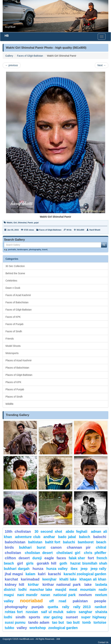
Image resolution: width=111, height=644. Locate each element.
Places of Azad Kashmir (19, 360)
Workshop (38, 628)
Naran (45, 595)
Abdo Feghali (77, 531)
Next (102, 65)
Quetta (53, 607)
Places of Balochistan (17, 368)
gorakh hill (47, 563)
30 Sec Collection (15, 266)
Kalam (30, 574)
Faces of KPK (13, 317)
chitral (101, 547)
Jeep (84, 569)
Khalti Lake (68, 579)
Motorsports (12, 353)
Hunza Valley (57, 569)
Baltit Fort (53, 542)
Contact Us (103, 642)
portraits (12, 249)
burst (41, 547)
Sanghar (85, 612)
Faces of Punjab (14, 324)
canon (56, 547)
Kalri (42, 574)
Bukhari (25, 547)
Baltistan (35, 542)
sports (34, 617)
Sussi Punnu (15, 622)
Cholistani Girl (68, 553)
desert (24, 558)
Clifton (10, 558)
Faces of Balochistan (17, 302)
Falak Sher (77, 558)
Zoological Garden (63, 628)
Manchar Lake (41, 590)
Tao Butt (73, 622)
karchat (11, 579)
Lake (88, 584)
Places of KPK (13, 382)
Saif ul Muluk (52, 612)
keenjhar (49, 579)
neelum (85, 595)
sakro (71, 612)
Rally (66, 607)
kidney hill (14, 584)
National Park (65, 595)
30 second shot (48, 531)
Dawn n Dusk (13, 288)
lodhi (23, 590)
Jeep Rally (98, 569)
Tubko (9, 628)
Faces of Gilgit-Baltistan (30, 56)
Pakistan (80, 601)
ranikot (100, 607)
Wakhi (10, 223)
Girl (15, 223)
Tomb (87, 622)
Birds (9, 547)
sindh (21, 617)
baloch (85, 537)
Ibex (74, 569)
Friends (10, 339)
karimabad (30, 579)
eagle (49, 558)
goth (63, 563)
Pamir (30, 223)
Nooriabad (31, 601)
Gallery (9, 56)
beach (101, 542)
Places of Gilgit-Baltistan (19, 375)
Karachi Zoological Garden (85, 574)
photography (35, 249)
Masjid (61, 590)
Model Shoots (13, 346)
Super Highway (94, 617)
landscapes (23, 249)
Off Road (58, 601)
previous (12, 65)
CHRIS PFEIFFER (95, 553)
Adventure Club (28, 537)
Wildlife (9, 404)
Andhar (49, 537)
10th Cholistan (18, 531)
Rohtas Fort (14, 612)
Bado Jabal (67, 537)
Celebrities (11, 281)
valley (22, 628)
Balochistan (15, 542)
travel (45, 249)
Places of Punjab (15, 389)
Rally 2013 (82, 607)
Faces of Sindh (14, 331)
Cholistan (13, 553)
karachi (55, 574)
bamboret (86, 542)
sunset (72, 617)
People (100, 601)
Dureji (37, 558)
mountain (88, 590)
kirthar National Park (62, 584)
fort (91, 558)
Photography (16, 607)
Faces (61, 558)
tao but (58, 622)
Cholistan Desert (39, 553)
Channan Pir (79, 547)
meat (73, 590)
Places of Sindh (14, 397)
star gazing (53, 617)
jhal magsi (14, 574)
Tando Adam (39, 622)
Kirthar (33, 585)
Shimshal (22, 223)
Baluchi (69, 542)
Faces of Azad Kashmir (18, 295)
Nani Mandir (27, 595)
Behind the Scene (15, 273)
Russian (32, 612)
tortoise (100, 622)
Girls (30, 563)
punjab (38, 607)
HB (7, 36)
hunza (38, 569)
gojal (36, 223)
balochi (100, 537)
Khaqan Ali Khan (93, 579)
